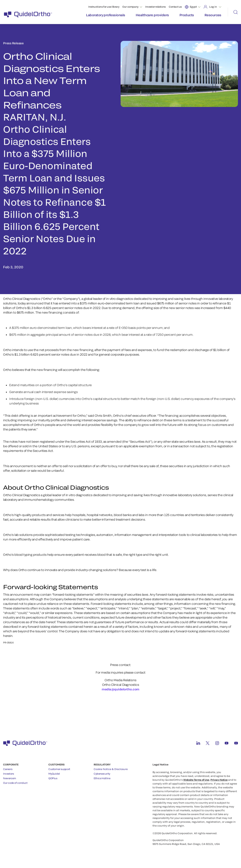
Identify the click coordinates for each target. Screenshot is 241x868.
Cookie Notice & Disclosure (111, 769)
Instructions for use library (104, 7)
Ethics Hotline (102, 778)
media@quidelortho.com (120, 689)
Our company (130, 7)
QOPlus (53, 778)
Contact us (175, 7)
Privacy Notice (219, 780)
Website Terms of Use (196, 780)
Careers (8, 769)
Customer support (59, 769)
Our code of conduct (15, 783)
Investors (9, 774)
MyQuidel (54, 774)
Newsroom (10, 778)
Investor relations (155, 7)
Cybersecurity (102, 774)
